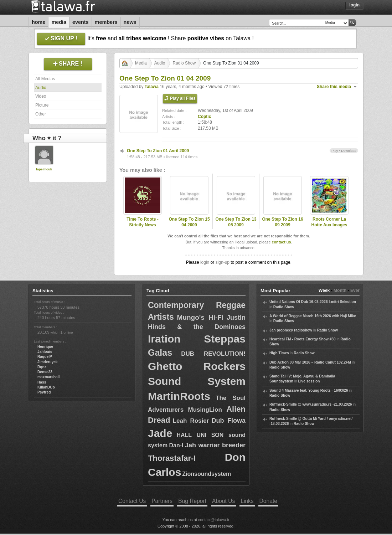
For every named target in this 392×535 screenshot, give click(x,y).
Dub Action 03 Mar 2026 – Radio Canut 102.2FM (310, 362)
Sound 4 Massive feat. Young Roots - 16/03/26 (309, 390)
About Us (223, 501)
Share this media (334, 87)
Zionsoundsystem (207, 474)
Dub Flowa (229, 421)
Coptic (204, 117)
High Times (279, 353)
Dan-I (176, 445)
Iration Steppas (197, 339)
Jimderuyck (48, 362)
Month (340, 290)
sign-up (223, 262)
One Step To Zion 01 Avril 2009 (158, 151)
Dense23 (45, 372)
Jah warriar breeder (215, 445)
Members (106, 22)
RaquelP (45, 357)
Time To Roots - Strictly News (143, 222)
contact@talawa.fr (214, 520)
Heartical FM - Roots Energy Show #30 (303, 339)
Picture (42, 105)
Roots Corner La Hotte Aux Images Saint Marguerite (329, 225)
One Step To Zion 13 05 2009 (236, 222)
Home (38, 22)
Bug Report (192, 501)
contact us (281, 242)
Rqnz (42, 367)
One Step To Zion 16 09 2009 (282, 222)
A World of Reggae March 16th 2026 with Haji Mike (313, 316)
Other (41, 114)
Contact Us (132, 501)
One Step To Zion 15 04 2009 (189, 222)
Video (41, 96)
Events (81, 22)
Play (335, 151)
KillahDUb (46, 387)
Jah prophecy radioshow (291, 330)
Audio (41, 88)
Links (247, 501)
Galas (160, 353)
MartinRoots (179, 396)
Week (324, 290)
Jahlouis (45, 352)
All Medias (45, 79)
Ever (355, 290)
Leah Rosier (191, 421)
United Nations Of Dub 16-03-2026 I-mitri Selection (313, 302)
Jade (160, 433)
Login (354, 5)
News (130, 22)
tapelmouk (44, 169)
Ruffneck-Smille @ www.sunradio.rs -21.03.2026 (311, 404)
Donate (268, 501)
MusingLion (205, 410)
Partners (162, 501)
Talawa (152, 87)
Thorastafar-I (172, 458)
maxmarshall (48, 377)
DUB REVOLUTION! (213, 354)
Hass (42, 382)
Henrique (45, 347)
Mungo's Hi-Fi (200, 317)
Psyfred (44, 392)
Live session (309, 381)
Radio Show (184, 63)
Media (59, 22)
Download (349, 151)
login (205, 262)
